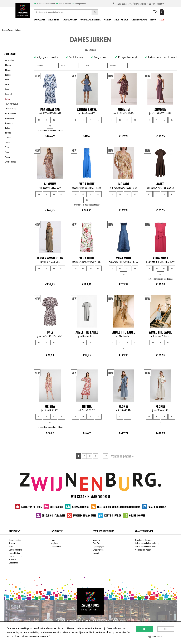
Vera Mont (87, 184)
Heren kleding (15, 553)
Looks (53, 540)
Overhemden (10, 106)
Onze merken (98, 550)
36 (120, 120)
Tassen (7, 125)
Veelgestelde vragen (143, 550)
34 (112, 120)
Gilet (6, 75)
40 (46, 120)
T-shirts (7, 121)
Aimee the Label (87, 332)
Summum (124, 110)
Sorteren (40, 66)
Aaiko (160, 184)
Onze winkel (56, 546)
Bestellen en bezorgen (144, 540)
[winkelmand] (161, 12)
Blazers (7, 63)
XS (76, 120)
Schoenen (13, 559)
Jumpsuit (8, 86)
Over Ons (96, 543)
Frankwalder (50, 110)
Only (50, 332)
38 (39, 120)
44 (61, 120)
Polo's (7, 113)
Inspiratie (54, 543)
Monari (124, 184)
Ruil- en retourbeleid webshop (147, 543)
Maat (87, 66)
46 (50, 126)
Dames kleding (15, 540)
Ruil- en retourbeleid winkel (146, 546)
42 (54, 120)
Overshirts (8, 109)
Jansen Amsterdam (50, 258)
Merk (63, 66)
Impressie (97, 540)
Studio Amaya (87, 110)
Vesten (7, 136)
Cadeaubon (13, 563)
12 (107, 456)
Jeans (7, 83)
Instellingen (155, 636)
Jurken (7, 90)
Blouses (8, 67)
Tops (6, 129)
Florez (124, 406)
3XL (98, 417)
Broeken (8, 71)
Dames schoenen (16, 550)
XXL (50, 423)
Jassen (7, 79)
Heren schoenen (15, 556)
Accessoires (9, 60)
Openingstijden (99, 546)
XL (172, 120)
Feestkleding (13, 98)
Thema (113, 66)
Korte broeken (10, 102)
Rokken (7, 117)
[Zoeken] (95, 12)
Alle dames (10, 140)
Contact (96, 553)
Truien (7, 132)
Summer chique (14, 94)
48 (98, 268)
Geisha (50, 406)
